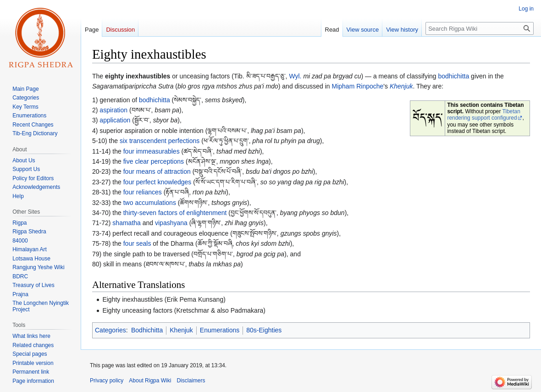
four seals (137, 243)
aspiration (113, 110)
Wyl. (295, 76)
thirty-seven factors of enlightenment (175, 213)
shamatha (126, 223)
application (115, 120)
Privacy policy (107, 381)
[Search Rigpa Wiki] (480, 28)
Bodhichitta (147, 330)
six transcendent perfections (160, 141)
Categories (110, 330)
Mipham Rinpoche (358, 86)
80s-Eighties (264, 330)
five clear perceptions (154, 161)
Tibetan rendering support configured (483, 115)
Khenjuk (401, 86)
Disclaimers (191, 381)
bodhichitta (454, 76)
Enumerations (220, 330)
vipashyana (171, 223)
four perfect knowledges (157, 182)
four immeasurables (152, 151)
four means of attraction (157, 171)
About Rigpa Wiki (150, 381)
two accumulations (150, 203)
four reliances (143, 192)
